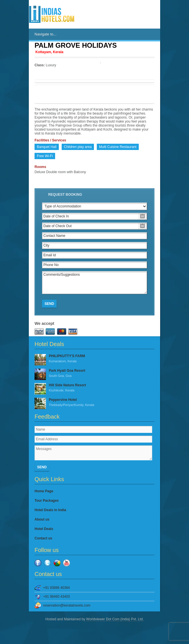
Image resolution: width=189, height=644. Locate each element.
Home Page (44, 491)
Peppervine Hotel (94, 403)
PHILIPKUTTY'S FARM (94, 359)
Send (49, 304)
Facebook (38, 563)
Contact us (43, 538)
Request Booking (65, 195)
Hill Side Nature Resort (94, 388)
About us (42, 519)
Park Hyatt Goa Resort (94, 373)
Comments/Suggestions (94, 283)
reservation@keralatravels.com (67, 605)
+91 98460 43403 (57, 597)
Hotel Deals (44, 529)
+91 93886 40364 (57, 588)
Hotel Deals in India (50, 510)
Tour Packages (47, 501)
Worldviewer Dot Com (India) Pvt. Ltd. (114, 619)
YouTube (67, 563)
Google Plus (57, 563)
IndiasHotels (52, 14)
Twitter (47, 563)
